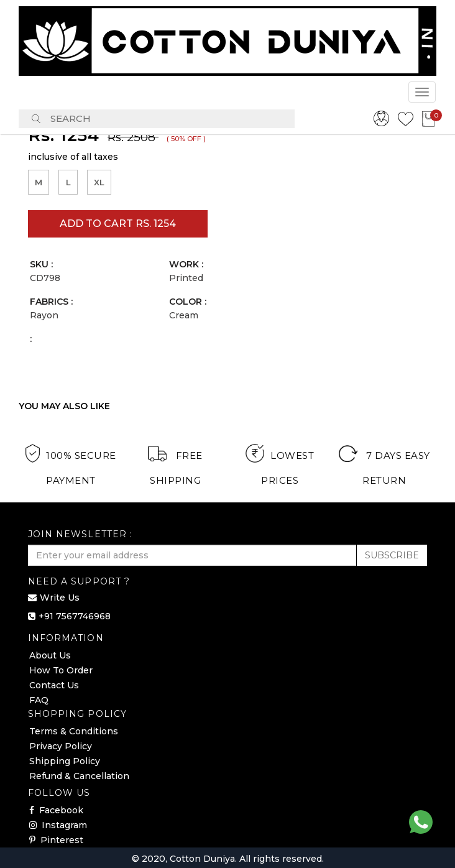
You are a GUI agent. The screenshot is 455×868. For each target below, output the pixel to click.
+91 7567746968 (75, 616)
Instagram (58, 825)
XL (99, 180)
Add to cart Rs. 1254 (118, 224)
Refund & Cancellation (79, 776)
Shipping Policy (65, 761)
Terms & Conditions (74, 731)
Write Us (60, 598)
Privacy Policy (61, 746)
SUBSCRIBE (392, 555)
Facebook (56, 810)
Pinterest (56, 840)
